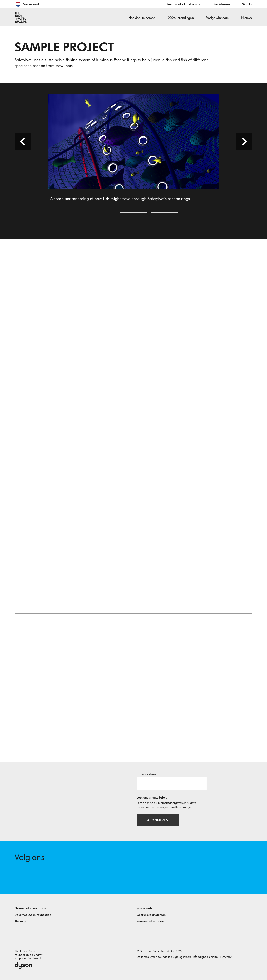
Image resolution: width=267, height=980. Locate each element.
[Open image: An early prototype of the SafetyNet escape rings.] (133, 221)
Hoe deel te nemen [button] (142, 18)
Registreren (222, 4)
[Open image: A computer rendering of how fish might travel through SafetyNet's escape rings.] (102, 221)
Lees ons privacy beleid (152, 798)
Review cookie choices (151, 921)
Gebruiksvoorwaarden (151, 915)
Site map (20, 922)
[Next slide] (244, 141)
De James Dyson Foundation (33, 915)
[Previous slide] (23, 141)
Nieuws (246, 18)
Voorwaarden (145, 908)
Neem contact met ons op (183, 4)
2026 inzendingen (181, 18)
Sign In (247, 4)
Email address (146, 774)
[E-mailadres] (172, 783)
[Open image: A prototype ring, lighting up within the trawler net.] (165, 221)
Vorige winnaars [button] (217, 18)
